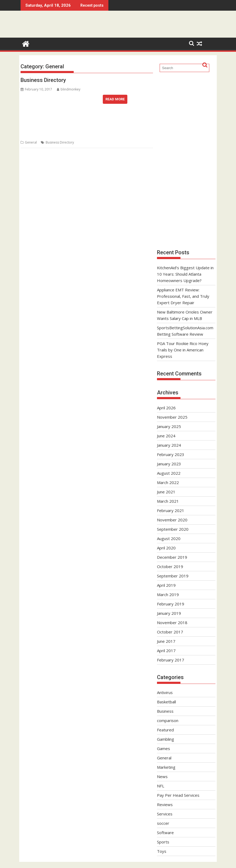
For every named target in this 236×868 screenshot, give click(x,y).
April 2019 (166, 585)
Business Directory (43, 80)
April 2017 (166, 651)
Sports (163, 842)
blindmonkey (69, 89)
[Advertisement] (186, 160)
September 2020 (173, 529)
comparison (168, 720)
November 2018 (172, 623)
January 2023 (169, 464)
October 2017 (170, 632)
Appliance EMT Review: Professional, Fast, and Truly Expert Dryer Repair (183, 296)
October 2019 (170, 566)
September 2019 (173, 576)
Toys (162, 851)
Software (165, 833)
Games (164, 748)
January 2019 (169, 613)
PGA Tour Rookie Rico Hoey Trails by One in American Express (183, 350)
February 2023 (171, 454)
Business (165, 711)
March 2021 (168, 501)
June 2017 (166, 641)
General (31, 142)
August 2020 (169, 538)
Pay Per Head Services (178, 795)
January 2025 (169, 426)
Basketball (166, 702)
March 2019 (168, 594)
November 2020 (172, 520)
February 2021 (171, 510)
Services (165, 814)
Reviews (165, 804)
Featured (165, 730)
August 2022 (169, 473)
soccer (163, 823)
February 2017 (171, 660)
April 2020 (166, 548)
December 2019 (172, 557)
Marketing (166, 767)
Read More (115, 99)
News (162, 776)
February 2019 (171, 604)
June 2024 (166, 436)
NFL (161, 786)
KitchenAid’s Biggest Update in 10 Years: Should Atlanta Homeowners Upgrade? (185, 274)
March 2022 (168, 482)
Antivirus (165, 692)
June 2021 (166, 492)
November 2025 (172, 417)
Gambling (166, 739)
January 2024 (169, 445)
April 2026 (166, 408)
